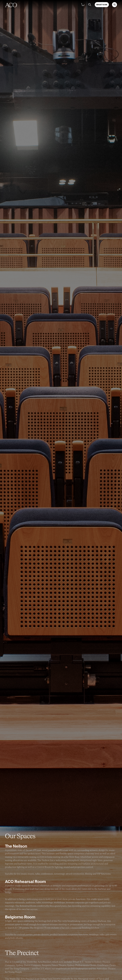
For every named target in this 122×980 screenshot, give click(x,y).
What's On (102, 5)
